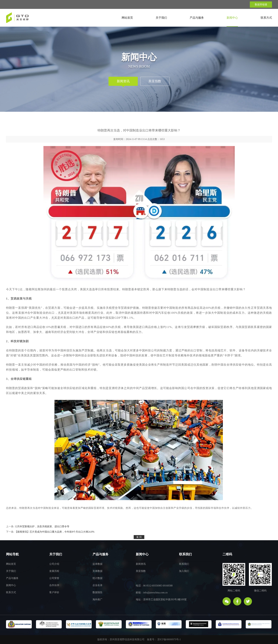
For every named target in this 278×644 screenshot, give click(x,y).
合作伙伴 (54, 585)
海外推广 (98, 599)
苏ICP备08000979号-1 (169, 639)
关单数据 (98, 571)
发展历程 (54, 571)
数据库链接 (261, 5)
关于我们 (161, 18)
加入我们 (184, 571)
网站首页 (127, 18)
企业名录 (98, 585)
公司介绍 (54, 564)
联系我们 (184, 564)
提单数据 (98, 564)
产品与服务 (197, 18)
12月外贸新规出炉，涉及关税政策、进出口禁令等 (42, 526)
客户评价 (54, 592)
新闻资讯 (123, 81)
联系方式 (266, 18)
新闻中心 (232, 18)
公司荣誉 (54, 578)
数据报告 (98, 592)
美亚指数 (155, 81)
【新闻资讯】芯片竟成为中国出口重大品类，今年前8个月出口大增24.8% (55, 532)
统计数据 (98, 578)
